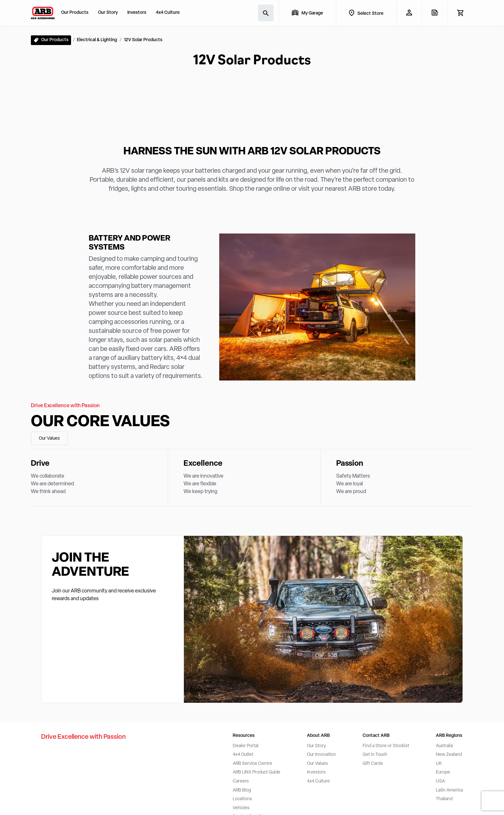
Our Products (75, 13)
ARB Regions (449, 736)
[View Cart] (460, 13)
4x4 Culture (168, 13)
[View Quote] (434, 13)
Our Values (49, 439)
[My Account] (409, 13)
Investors (137, 13)
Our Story (108, 13)
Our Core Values (100, 422)
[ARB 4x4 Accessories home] (43, 13)
